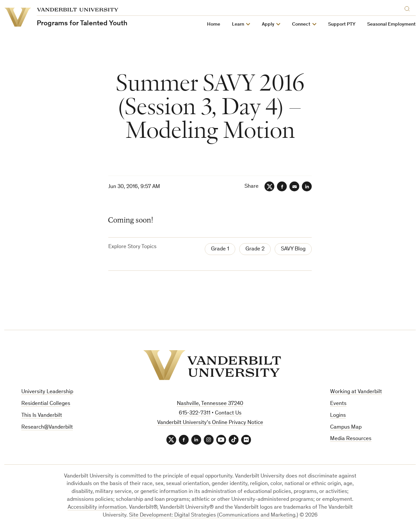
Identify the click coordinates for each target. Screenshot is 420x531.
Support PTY (342, 24)
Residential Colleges (46, 404)
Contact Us (228, 413)
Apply (268, 24)
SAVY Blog (293, 249)
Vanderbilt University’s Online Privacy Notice (210, 423)
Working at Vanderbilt (356, 392)
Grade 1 (220, 249)
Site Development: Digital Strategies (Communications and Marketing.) (214, 515)
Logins (338, 416)
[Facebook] (282, 186)
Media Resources (351, 439)
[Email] (294, 186)
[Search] (409, 8)
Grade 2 (255, 249)
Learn (238, 24)
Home (214, 24)
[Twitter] (269, 186)
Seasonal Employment (391, 24)
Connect (301, 24)
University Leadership (47, 392)
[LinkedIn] (307, 186)
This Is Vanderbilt (42, 416)
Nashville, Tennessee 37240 (210, 404)
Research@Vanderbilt (47, 427)
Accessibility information (97, 508)
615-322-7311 (195, 413)
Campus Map (346, 427)
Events (338, 404)
